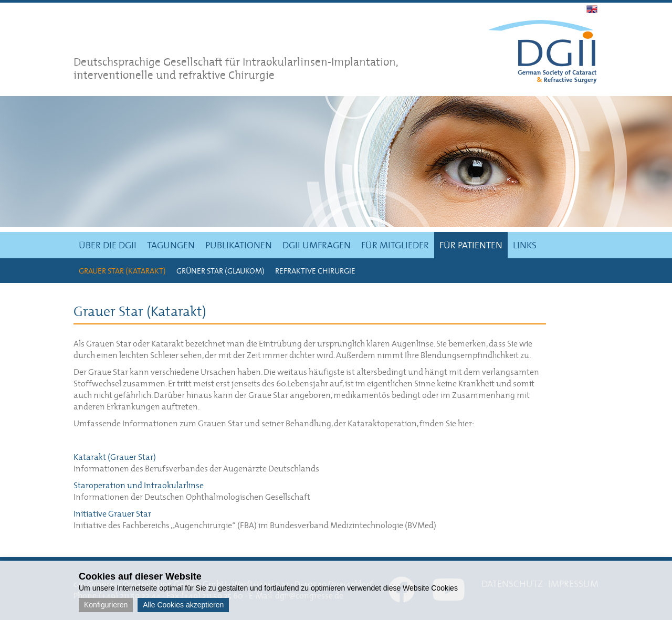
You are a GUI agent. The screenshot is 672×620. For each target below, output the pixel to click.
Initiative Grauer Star (112, 513)
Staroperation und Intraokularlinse (139, 485)
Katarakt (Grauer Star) (115, 457)
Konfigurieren (106, 605)
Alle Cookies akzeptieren (183, 605)
